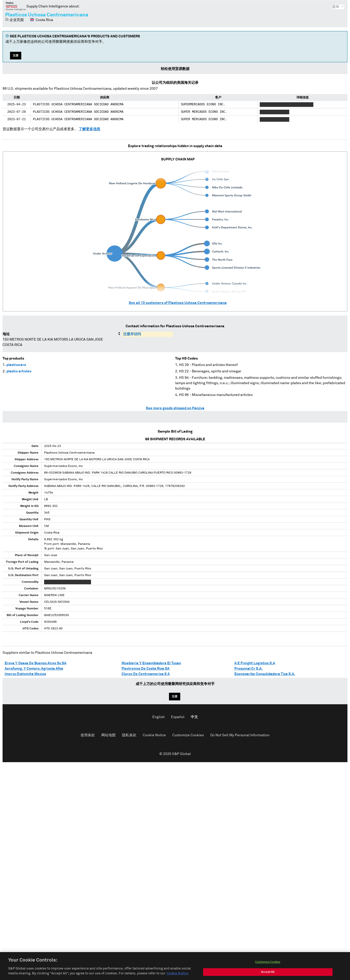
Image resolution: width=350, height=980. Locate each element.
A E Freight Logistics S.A (255, 663)
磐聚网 (16, 6)
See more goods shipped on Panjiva (175, 408)
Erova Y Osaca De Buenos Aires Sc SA (36, 663)
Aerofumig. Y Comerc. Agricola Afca (34, 669)
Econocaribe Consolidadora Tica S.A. (265, 674)
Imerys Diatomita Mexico (25, 674)
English (158, 717)
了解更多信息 (89, 129)
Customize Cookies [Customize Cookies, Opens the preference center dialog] (268, 969)
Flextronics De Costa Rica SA (146, 669)
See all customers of (178, 303)
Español (178, 717)
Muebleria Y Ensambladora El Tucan (151, 663)
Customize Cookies (188, 735)
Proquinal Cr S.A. (248, 669)
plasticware (16, 365)
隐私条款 (129, 735)
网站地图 (108, 735)
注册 (16, 55)
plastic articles (19, 371)
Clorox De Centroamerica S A (146, 674)
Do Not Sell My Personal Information (240, 735)
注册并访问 (132, 334)
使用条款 (88, 735)
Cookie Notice (154, 735)
